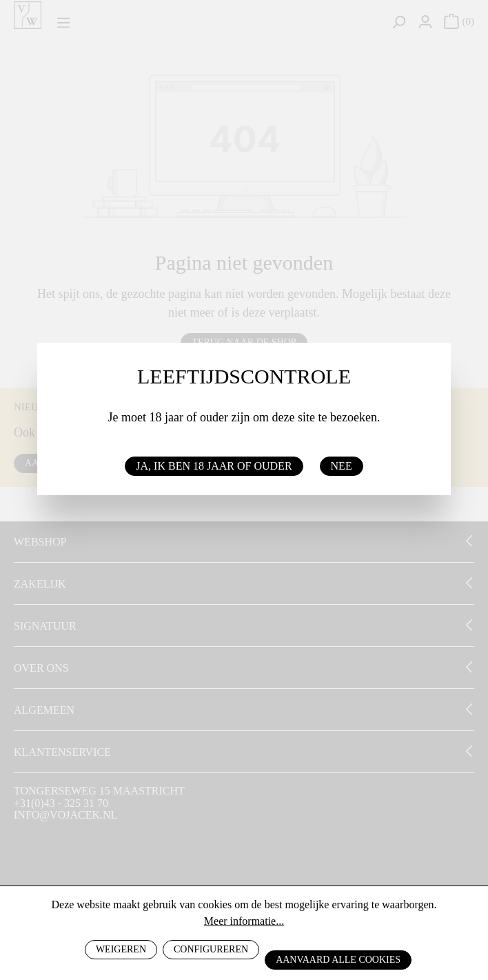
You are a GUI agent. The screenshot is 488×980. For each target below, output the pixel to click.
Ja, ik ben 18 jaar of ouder (214, 466)
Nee (342, 466)
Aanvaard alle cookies (338, 960)
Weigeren (121, 949)
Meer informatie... (244, 921)
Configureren (211, 949)
